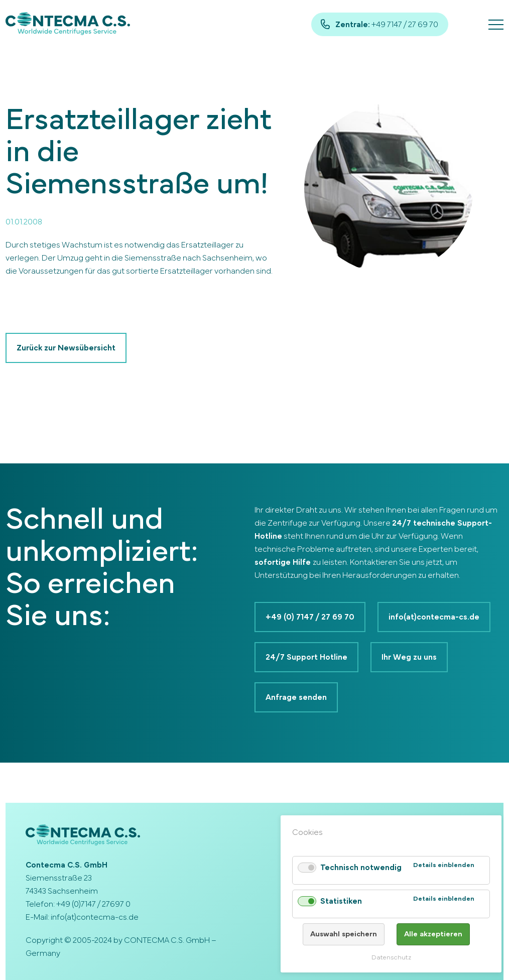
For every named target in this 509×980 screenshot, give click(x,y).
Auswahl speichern (344, 934)
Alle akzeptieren (433, 934)
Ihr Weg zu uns (409, 657)
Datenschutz (391, 958)
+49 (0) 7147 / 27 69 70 (310, 617)
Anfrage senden (296, 697)
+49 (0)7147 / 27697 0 (93, 904)
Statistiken (341, 901)
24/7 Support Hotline (306, 657)
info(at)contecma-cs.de (434, 617)
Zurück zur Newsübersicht (66, 348)
